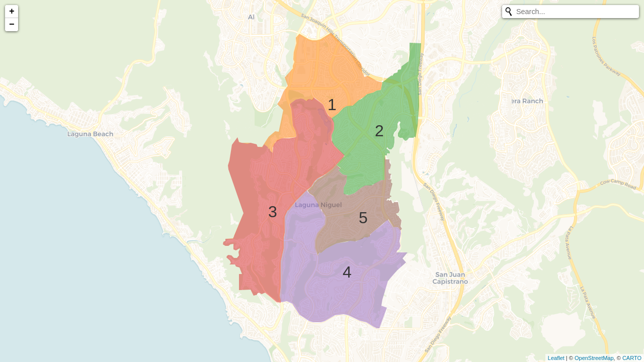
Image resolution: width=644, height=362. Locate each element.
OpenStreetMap (594, 358)
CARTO (632, 358)
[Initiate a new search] (509, 12)
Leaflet (556, 358)
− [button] (12, 25)
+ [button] (12, 12)
